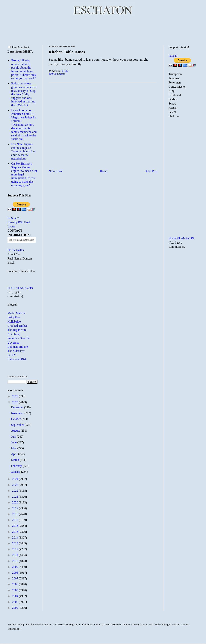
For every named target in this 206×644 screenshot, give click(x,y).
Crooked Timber (17, 326)
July (14, 437)
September (18, 425)
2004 (16, 596)
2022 (16, 491)
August (16, 431)
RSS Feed (13, 218)
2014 (16, 538)
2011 (15, 555)
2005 (16, 590)
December (18, 407)
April (15, 454)
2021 (16, 497)
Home (104, 171)
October (16, 419)
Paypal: (173, 56)
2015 (16, 532)
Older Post (151, 171)
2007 (16, 578)
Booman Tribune (18, 347)
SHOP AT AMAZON (20, 288)
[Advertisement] (103, 30)
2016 (16, 526)
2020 (16, 502)
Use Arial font (19, 47)
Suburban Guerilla (19, 338)
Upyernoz (13, 343)
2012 (16, 549)
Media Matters (16, 313)
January (16, 472)
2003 (16, 602)
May (14, 448)
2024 (16, 479)
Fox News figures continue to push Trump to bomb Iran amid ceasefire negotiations (23, 151)
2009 (16, 567)
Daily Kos (14, 317)
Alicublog (13, 334)
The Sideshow (16, 351)
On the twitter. (16, 250)
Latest (11, 226)
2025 (16, 402)
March (15, 460)
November (18, 413)
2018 (16, 514)
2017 (16, 520)
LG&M (12, 355)
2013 (16, 543)
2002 (16, 608)
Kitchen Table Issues (67, 52)
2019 (16, 508)
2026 (16, 396)
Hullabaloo (14, 322)
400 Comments (57, 74)
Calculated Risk (17, 359)
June (14, 442)
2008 (16, 573)
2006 (16, 584)
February (17, 466)
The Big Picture (17, 330)
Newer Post (56, 171)
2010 (16, 561)
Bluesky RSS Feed (19, 222)
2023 (16, 485)
